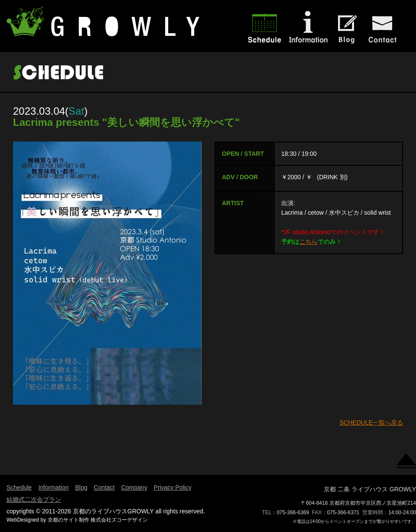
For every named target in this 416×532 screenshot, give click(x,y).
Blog (81, 487)
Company (134, 487)
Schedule (19, 487)
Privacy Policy (173, 487)
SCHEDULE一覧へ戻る (371, 422)
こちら (309, 242)
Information (53, 487)
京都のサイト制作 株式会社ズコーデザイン (98, 520)
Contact (104, 487)
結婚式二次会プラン (34, 500)
